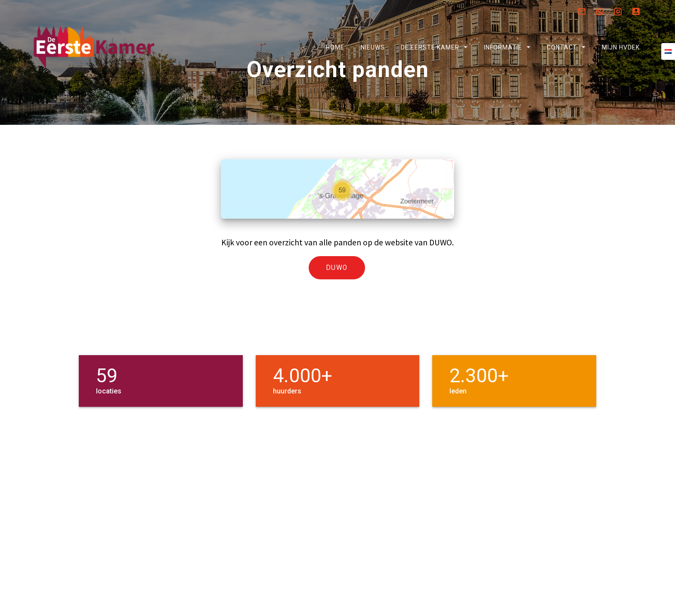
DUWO (337, 290)
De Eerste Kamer (430, 47)
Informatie (503, 47)
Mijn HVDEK (621, 47)
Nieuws (372, 47)
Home (335, 47)
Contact (562, 47)
